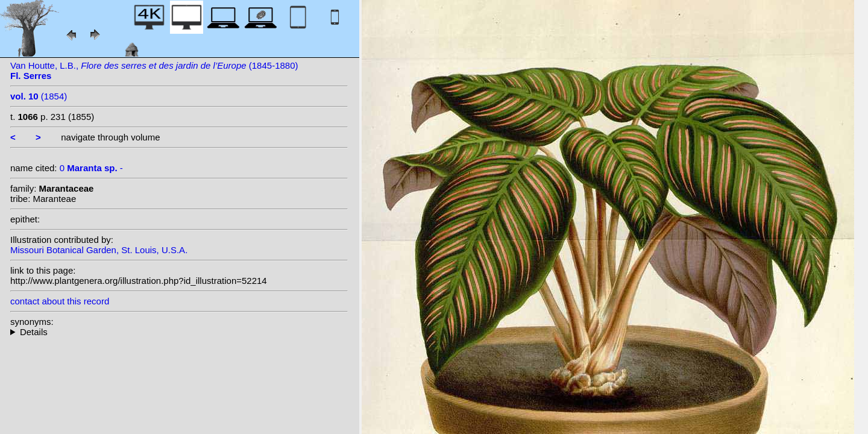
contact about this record (60, 301)
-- (179, 332)
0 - (91, 168)
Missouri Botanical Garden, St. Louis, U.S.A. (99, 250)
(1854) (39, 96)
